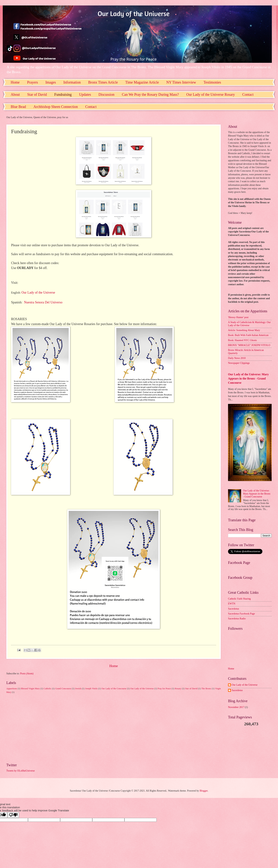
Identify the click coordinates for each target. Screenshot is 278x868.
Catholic (47, 689)
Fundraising (63, 94)
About (15, 94)
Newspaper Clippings (239, 363)
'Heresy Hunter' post (238, 317)
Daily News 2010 (237, 358)
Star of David (37, 94)
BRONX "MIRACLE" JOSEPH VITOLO (249, 345)
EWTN (232, 604)
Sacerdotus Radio (237, 619)
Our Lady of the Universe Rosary (210, 94)
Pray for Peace (164, 689)
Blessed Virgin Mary (30, 689)
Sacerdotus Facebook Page (241, 614)
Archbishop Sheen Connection (56, 107)
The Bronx (206, 689)
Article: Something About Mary (244, 330)
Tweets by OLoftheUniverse (21, 771)
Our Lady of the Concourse (114, 689)
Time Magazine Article (142, 82)
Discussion (106, 94)
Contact (91, 107)
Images (51, 82)
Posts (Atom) (27, 674)
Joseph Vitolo (91, 689)
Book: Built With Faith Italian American (248, 335)
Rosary (178, 689)
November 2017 (236, 707)
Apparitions (12, 689)
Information (72, 82)
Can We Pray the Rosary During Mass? (150, 94)
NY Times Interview (181, 82)
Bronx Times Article (103, 82)
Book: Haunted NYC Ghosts (242, 340)
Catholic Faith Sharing (239, 599)
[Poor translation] (13, 815)
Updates (85, 94)
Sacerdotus (234, 609)
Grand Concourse (63, 689)
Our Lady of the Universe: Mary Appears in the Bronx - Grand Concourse (248, 378)
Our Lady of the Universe (38, 292)
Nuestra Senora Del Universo (43, 302)
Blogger (204, 791)
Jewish (78, 689)
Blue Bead (18, 107)
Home (15, 82)
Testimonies (212, 82)
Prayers (33, 82)
